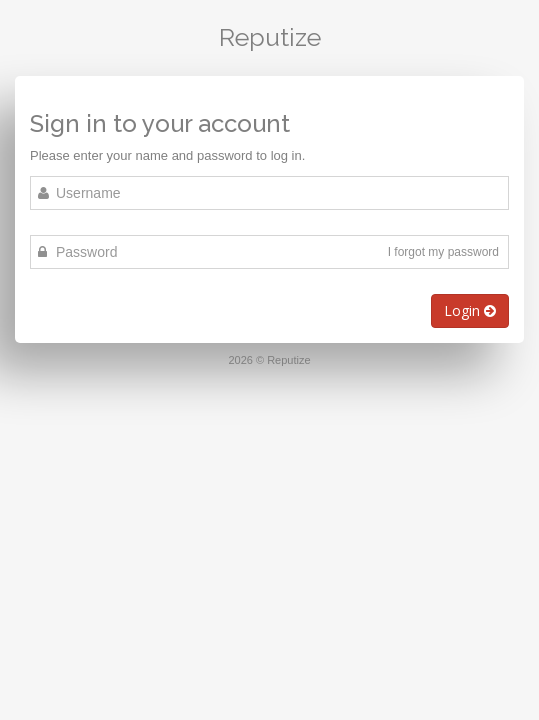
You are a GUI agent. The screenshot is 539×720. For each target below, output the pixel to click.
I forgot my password (443, 252)
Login (470, 310)
